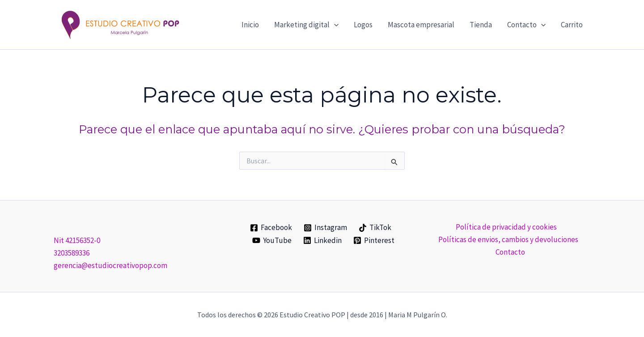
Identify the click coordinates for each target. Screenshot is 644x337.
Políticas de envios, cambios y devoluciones (508, 239)
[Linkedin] (322, 240)
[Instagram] (325, 228)
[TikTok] (375, 228)
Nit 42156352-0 (77, 240)
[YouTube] (272, 240)
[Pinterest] (374, 240)
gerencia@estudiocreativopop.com (110, 265)
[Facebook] (271, 228)
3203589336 (72, 253)
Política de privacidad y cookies (506, 227)
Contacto (510, 252)
